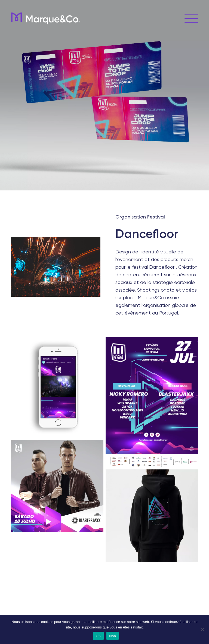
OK (98, 636)
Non (113, 636)
